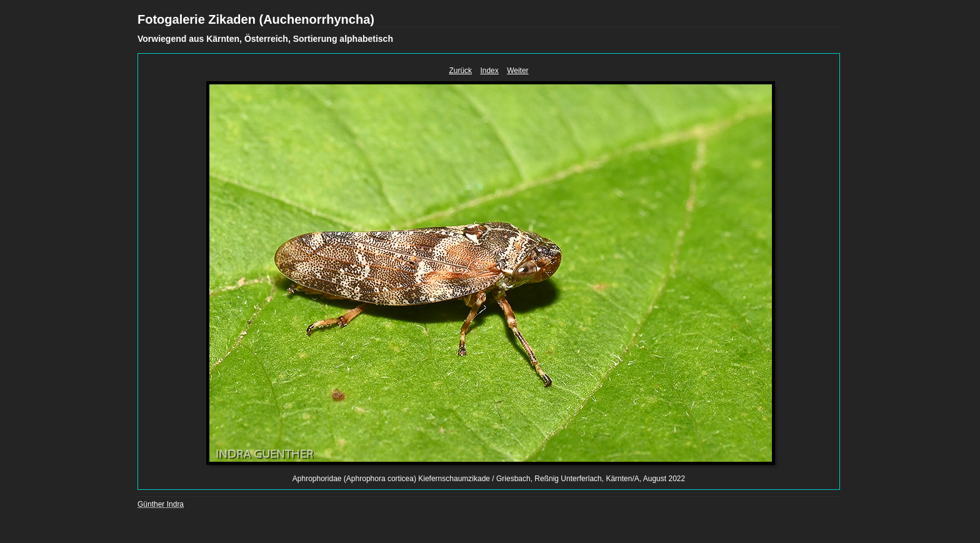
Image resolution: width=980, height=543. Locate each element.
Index (489, 71)
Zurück (460, 71)
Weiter (517, 71)
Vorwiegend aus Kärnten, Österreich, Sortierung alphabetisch (265, 39)
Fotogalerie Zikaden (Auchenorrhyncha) (256, 19)
